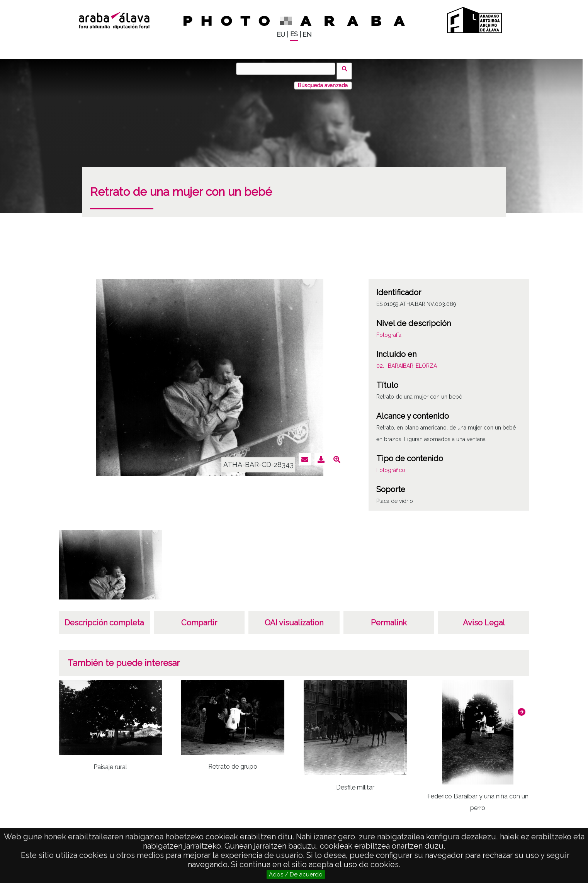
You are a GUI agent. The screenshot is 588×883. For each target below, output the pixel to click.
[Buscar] (288, 69)
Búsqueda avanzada (323, 81)
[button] (522, 707)
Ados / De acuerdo (296, 875)
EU (281, 35)
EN (307, 35)
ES (294, 34)
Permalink (389, 618)
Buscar (347, 68)
